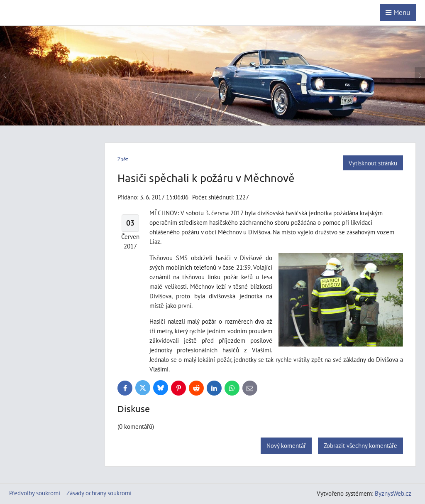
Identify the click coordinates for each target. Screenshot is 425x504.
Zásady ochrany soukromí (99, 493)
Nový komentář (286, 445)
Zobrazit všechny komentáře (360, 445)
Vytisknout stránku (373, 163)
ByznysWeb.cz (393, 493)
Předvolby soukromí (35, 493)
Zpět (123, 159)
